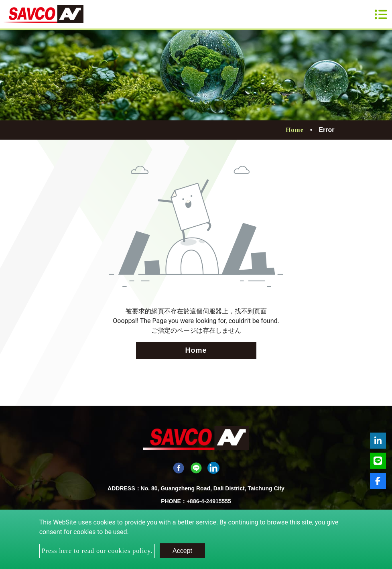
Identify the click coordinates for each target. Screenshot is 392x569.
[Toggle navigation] (381, 14)
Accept (182, 551)
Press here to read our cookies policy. (97, 551)
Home (295, 130)
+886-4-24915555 (209, 501)
